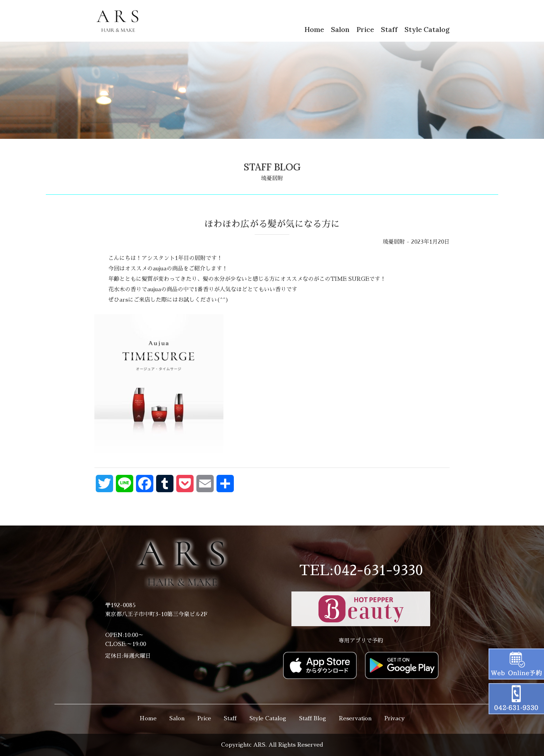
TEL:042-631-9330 (361, 571)
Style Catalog (427, 29)
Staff (389, 29)
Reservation (355, 719)
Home (314, 29)
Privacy (394, 719)
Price (365, 29)
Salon (340, 29)
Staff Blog (313, 719)
